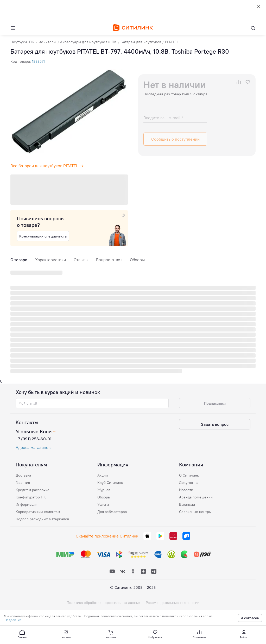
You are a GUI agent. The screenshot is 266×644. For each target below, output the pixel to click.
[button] (22, 634)
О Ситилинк (189, 475)
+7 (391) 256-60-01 (34, 439)
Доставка (23, 475)
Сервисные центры (195, 512)
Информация (27, 504)
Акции (103, 475)
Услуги (103, 504)
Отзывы (81, 260)
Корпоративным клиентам (38, 512)
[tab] (19, 261)
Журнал (104, 490)
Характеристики (50, 260)
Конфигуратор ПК (31, 497)
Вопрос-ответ (109, 260)
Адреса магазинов (33, 447)
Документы (189, 483)
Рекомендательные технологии (173, 603)
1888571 (38, 61)
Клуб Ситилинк (110, 483)
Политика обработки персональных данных (104, 603)
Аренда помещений (196, 497)
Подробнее (13, 620)
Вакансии (187, 504)
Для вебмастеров (112, 512)
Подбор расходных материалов (42, 519)
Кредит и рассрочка (32, 490)
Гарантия (23, 483)
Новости (186, 490)
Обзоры (137, 260)
